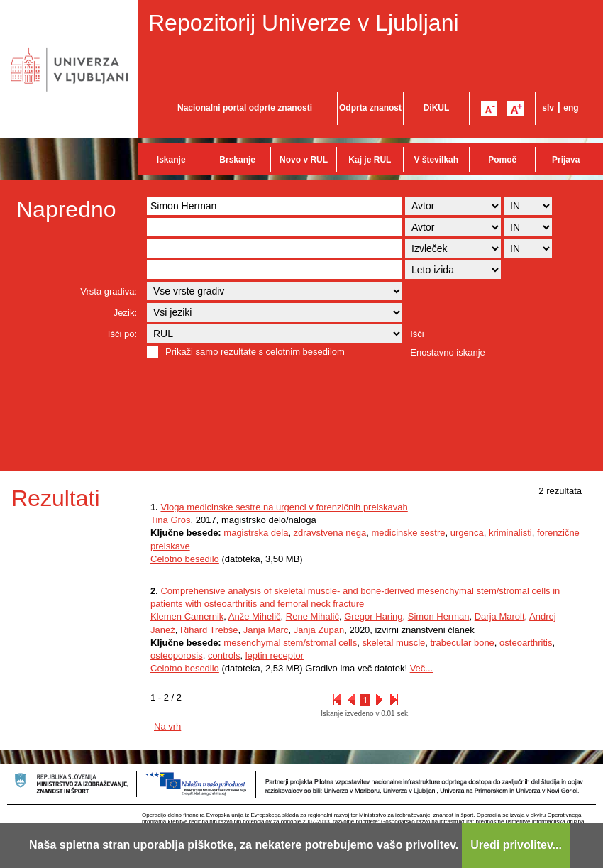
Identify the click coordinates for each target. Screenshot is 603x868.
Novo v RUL (304, 160)
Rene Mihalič (312, 616)
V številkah (436, 160)
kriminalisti (510, 533)
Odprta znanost (370, 108)
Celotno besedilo (185, 559)
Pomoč (502, 160)
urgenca (467, 533)
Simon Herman (439, 616)
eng (571, 108)
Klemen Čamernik (187, 616)
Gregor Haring (373, 616)
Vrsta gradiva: (109, 291)
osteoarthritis (526, 643)
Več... (422, 668)
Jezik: (125, 313)
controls (224, 655)
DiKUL (437, 108)
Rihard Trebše (209, 630)
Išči (417, 334)
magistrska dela (256, 533)
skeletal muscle (393, 643)
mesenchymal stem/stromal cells (290, 643)
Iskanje (171, 160)
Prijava (566, 160)
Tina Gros (171, 520)
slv (548, 108)
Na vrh (167, 726)
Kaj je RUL (370, 160)
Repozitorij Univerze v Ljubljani (304, 23)
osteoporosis (177, 655)
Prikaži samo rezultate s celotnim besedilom (255, 352)
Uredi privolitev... (516, 845)
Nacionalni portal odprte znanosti (245, 108)
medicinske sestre (408, 533)
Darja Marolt (500, 616)
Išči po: (122, 334)
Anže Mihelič (255, 616)
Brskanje (237, 160)
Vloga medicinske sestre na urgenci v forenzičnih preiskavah (284, 507)
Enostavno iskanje (448, 352)
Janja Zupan (319, 630)
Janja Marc (266, 630)
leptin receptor (275, 655)
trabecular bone (463, 643)
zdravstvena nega (330, 533)
